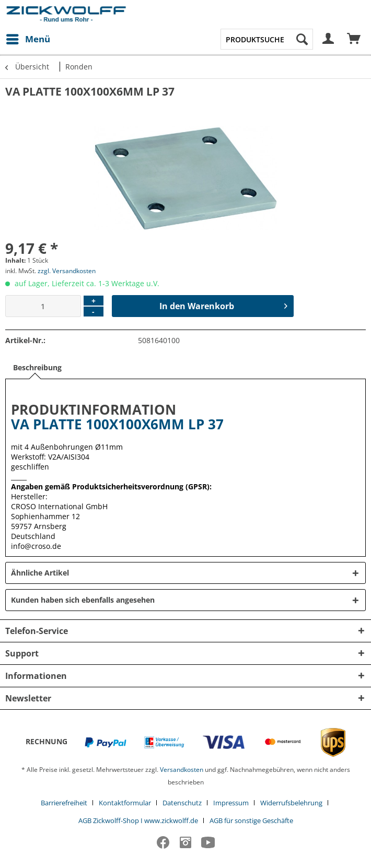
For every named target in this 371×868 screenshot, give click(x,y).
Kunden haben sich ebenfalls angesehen (83, 600)
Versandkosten (182, 770)
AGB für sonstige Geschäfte (251, 820)
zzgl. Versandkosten (67, 271)
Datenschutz (182, 803)
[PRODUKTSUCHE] (267, 39)
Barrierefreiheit (64, 803)
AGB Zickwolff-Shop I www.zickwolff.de (138, 820)
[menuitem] (28, 39)
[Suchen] (302, 39)
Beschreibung (37, 367)
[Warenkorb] (354, 39)
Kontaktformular (125, 803)
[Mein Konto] (329, 39)
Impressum (231, 803)
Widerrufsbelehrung (291, 803)
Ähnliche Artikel (40, 573)
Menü (28, 38)
